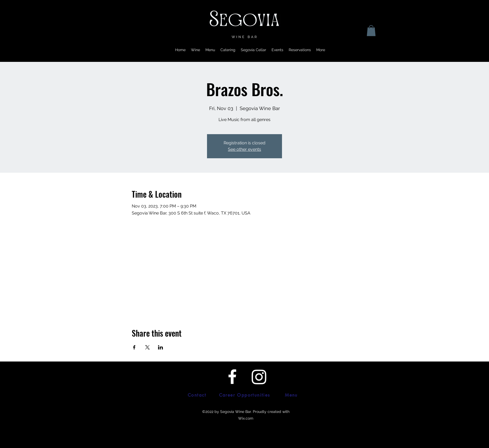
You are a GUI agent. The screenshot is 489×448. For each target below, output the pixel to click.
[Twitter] (259, 377)
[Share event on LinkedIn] (161, 347)
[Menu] (291, 395)
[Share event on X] (147, 347)
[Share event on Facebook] (134, 347)
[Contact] (197, 395)
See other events (244, 149)
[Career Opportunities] (244, 395)
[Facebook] (232, 377)
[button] (371, 31)
